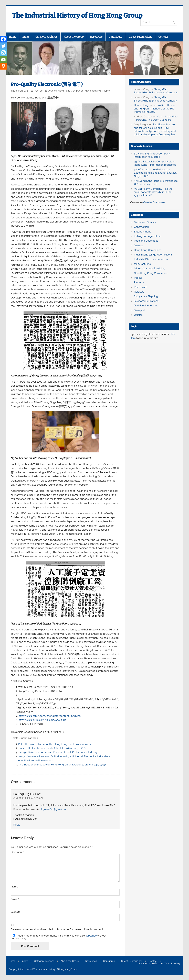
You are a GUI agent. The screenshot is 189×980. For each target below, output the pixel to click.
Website (16, 912)
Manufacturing (93, 91)
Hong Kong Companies (71, 91)
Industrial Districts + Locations (151, 259)
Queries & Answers (141, 146)
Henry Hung (141, 105)
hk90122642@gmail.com (54, 809)
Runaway (175, 963)
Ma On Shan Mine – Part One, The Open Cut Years (156, 118)
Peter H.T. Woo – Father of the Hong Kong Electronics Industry (55, 744)
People (106, 91)
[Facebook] (3, 39)
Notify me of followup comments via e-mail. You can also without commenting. (59, 937)
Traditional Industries (146, 306)
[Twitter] (3, 46)
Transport (139, 310)
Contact (163, 37)
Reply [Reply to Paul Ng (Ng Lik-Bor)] (17, 825)
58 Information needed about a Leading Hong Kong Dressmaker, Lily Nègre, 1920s (156, 173)
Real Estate (141, 287)
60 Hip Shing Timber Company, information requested (152, 155)
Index (26, 37)
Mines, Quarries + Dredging (149, 269)
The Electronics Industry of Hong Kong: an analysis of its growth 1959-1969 (62, 765)
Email (15, 899)
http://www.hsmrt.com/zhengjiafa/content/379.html (50, 716)
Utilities (138, 315)
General (139, 246)
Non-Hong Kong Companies (151, 273)
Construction (141, 227)
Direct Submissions (140, 37)
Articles (53, 91)
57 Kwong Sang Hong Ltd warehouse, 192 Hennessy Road (156, 183)
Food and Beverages (146, 241)
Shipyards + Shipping (146, 296)
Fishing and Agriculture (147, 236)
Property (139, 282)
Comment (18, 852)
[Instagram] (3, 53)
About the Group (74, 37)
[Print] (3, 66)
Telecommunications (146, 301)
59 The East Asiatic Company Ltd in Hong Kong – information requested (155, 163)
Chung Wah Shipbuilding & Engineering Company (156, 91)
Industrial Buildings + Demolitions (153, 255)
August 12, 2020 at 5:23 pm (28, 798)
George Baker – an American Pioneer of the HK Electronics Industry (58, 752)
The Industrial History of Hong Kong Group (77, 15)
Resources (96, 37)
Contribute (115, 37)
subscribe (91, 936)
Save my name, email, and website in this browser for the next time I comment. (57, 929)
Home (12, 37)
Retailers (139, 292)
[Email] (3, 59)
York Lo (38, 91)
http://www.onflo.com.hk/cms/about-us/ (43, 720)
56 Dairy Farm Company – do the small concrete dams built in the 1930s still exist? (153, 192)
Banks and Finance (145, 222)
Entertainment (142, 232)
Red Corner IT (159, 963)
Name (15, 887)
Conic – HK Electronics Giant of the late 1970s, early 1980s (53, 748)
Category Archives (46, 37)
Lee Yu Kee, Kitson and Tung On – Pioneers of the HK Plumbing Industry (154, 109)
